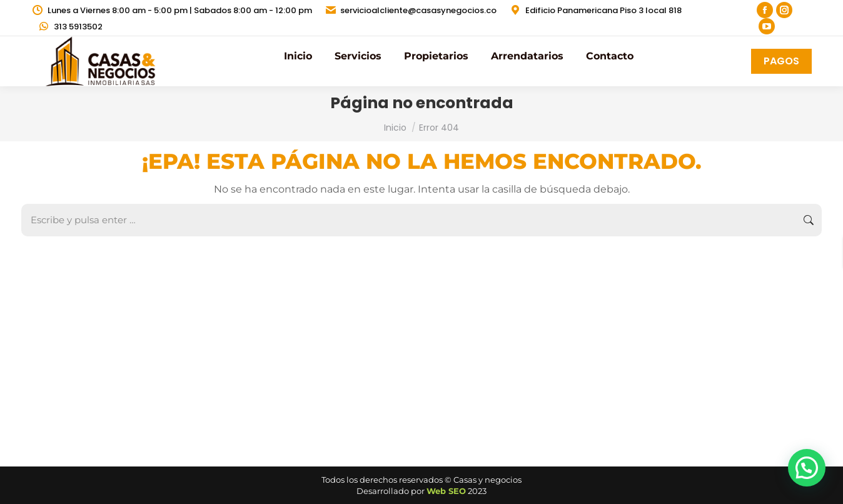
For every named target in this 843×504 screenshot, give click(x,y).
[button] (807, 468)
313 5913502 (70, 27)
